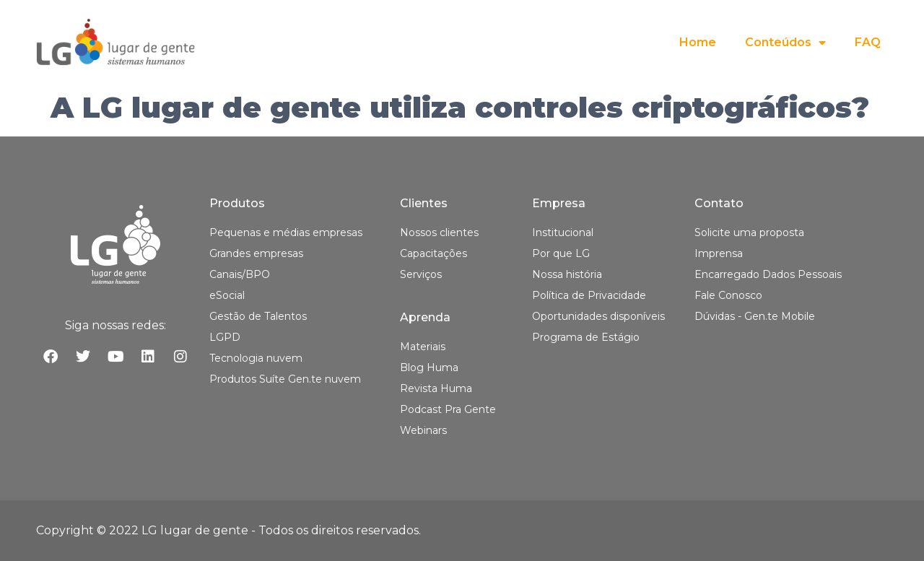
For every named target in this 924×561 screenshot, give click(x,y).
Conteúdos (785, 43)
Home (698, 42)
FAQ (868, 42)
